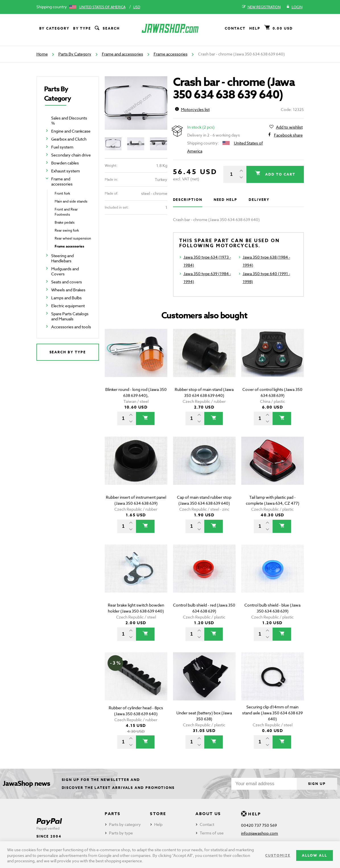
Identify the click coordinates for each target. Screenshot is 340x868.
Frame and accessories (122, 54)
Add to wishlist (289, 127)
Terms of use (212, 833)
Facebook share (288, 135)
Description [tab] (188, 200)
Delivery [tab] (259, 200)
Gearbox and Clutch (69, 139)
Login (294, 7)
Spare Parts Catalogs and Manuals (70, 316)
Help (255, 28)
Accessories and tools (71, 327)
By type (82, 28)
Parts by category (125, 824)
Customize (278, 855)
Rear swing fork (67, 230)
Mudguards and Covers (65, 271)
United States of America (102, 7)
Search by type (68, 352)
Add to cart (279, 174)
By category (54, 28)
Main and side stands (71, 201)
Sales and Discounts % (69, 120)
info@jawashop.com (259, 833)
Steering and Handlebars (62, 258)
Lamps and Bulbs (66, 298)
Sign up (317, 784)
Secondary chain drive (71, 155)
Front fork (62, 193)
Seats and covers (67, 282)
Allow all (315, 855)
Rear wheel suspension (73, 238)
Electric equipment (68, 306)
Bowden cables (65, 163)
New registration (261, 7)
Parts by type (121, 833)
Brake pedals (65, 222)
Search (107, 28)
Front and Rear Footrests (66, 212)
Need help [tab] (225, 200)
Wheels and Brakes (68, 290)
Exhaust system (66, 171)
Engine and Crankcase (71, 131)
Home (42, 54)
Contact (235, 28)
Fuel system (62, 147)
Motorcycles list (192, 109)
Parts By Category (75, 54)
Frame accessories (171, 54)
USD (137, 7)
